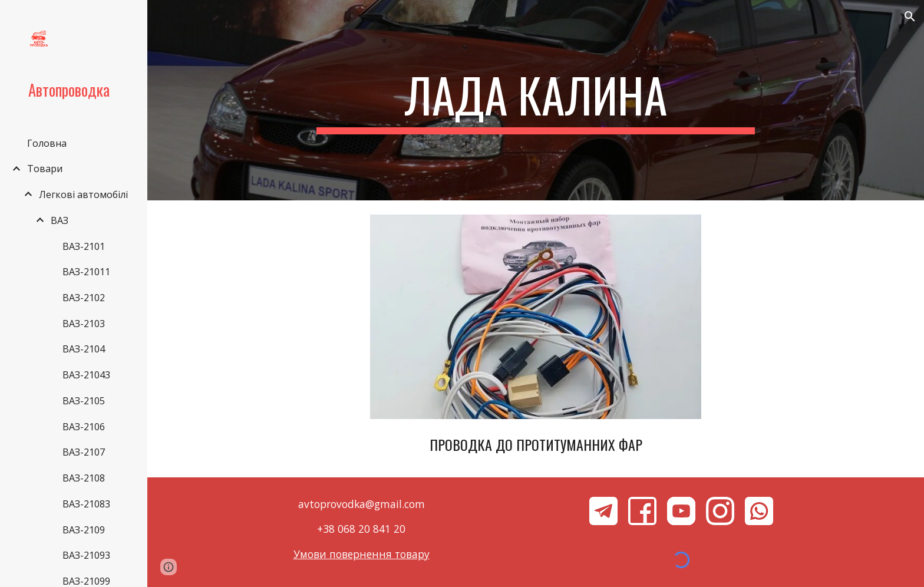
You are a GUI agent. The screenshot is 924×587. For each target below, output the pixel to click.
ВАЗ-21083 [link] (86, 504)
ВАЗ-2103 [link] (84, 324)
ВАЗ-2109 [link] (84, 530)
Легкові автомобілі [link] (83, 194)
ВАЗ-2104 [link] (84, 349)
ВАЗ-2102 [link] (84, 298)
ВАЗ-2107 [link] (84, 452)
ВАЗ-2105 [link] (84, 401)
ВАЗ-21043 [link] (86, 375)
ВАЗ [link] (60, 220)
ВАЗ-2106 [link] (84, 427)
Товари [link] (45, 169)
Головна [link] (47, 143)
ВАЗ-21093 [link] (86, 555)
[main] (536, 100)
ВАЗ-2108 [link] (84, 478)
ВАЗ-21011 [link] (86, 272)
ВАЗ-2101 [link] (84, 246)
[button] (910, 17)
